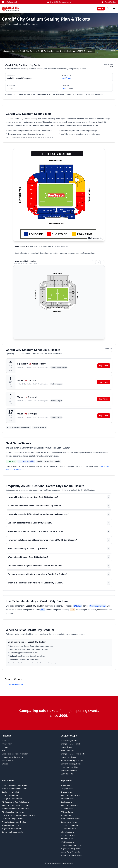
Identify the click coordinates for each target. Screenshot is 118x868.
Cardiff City (66, 78)
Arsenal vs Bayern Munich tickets (14, 822)
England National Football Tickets (14, 785)
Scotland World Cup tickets (71, 845)
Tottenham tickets (67, 799)
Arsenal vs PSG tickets (10, 825)
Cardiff (64, 88)
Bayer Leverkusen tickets (70, 819)
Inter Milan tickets (67, 832)
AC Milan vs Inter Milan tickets (13, 812)
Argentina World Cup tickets (71, 855)
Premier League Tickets (70, 741)
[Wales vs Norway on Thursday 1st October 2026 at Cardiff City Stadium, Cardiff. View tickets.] (59, 382)
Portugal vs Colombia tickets (12, 799)
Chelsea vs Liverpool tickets (12, 819)
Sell (3, 751)
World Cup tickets (67, 751)
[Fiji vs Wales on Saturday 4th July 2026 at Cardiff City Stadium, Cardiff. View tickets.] (59, 366)
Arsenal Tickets (67, 785)
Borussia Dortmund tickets (71, 825)
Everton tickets (66, 802)
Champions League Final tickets (73, 754)
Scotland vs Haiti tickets (11, 792)
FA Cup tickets (66, 747)
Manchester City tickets (70, 805)
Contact (5, 747)
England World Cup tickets (71, 849)
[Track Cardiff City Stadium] (111, 51)
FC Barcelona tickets (69, 829)
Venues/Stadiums (15, 24)
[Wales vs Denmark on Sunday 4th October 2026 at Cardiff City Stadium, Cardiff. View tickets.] (59, 399)
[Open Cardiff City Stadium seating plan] (59, 202)
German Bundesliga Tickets (71, 764)
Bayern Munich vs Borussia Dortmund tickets (18, 815)
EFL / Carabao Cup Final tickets (73, 761)
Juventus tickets (67, 839)
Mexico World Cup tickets (70, 852)
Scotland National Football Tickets (14, 789)
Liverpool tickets (67, 789)
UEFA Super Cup (67, 774)
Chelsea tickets (67, 792)
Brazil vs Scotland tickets (11, 795)
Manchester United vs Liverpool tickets (16, 805)
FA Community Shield (69, 771)
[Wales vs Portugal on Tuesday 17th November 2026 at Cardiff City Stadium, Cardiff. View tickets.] (59, 416)
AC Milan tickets (67, 809)
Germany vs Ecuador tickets (12, 832)
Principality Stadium (16, 685)
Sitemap (5, 764)
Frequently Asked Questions (12, 757)
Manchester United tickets (71, 795)
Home (4, 24)
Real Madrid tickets (68, 835)
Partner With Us (8, 761)
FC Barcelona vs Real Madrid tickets (15, 802)
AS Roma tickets (67, 815)
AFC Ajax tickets (67, 812)
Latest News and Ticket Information (15, 754)
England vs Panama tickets (12, 829)
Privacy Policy (7, 744)
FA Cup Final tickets (68, 757)
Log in (101, 9)
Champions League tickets (71, 744)
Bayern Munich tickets (69, 822)
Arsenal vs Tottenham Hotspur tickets (16, 809)
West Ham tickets (67, 842)
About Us (5, 741)
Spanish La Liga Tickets (70, 767)
